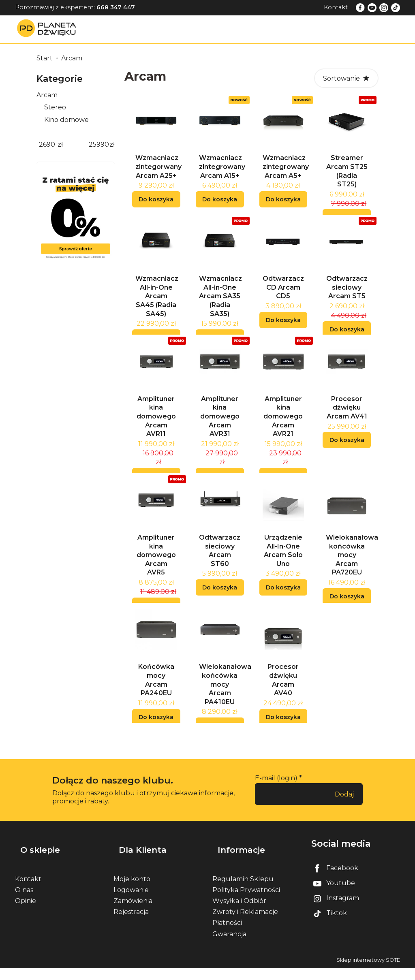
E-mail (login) (276, 802)
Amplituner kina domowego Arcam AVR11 (156, 431)
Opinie (26, 913)
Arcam (47, 95)
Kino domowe (66, 120)
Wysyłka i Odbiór (239, 913)
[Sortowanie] (346, 78)
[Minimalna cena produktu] (47, 145)
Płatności (227, 935)
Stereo (55, 107)
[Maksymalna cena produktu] (99, 145)
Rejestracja (131, 924)
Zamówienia (133, 913)
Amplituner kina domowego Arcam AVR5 (156, 574)
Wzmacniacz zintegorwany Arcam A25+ (158, 171)
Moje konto (132, 891)
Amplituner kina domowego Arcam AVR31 (220, 431)
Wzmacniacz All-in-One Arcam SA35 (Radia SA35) (220, 306)
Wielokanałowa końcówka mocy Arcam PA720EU (352, 574)
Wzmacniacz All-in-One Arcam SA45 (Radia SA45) (157, 306)
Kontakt (336, 7)
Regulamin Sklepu (243, 891)
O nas (24, 902)
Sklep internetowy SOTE (368, 972)
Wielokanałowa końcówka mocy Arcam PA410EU (225, 708)
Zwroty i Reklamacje (245, 924)
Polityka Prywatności (246, 902)
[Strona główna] (49, 29)
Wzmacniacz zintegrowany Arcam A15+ (222, 171)
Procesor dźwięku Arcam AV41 (347, 422)
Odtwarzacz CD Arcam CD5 (283, 297)
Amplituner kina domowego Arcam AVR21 (283, 431)
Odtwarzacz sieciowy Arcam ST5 (347, 297)
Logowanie (131, 902)
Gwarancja (229, 946)
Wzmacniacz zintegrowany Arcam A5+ (286, 171)
